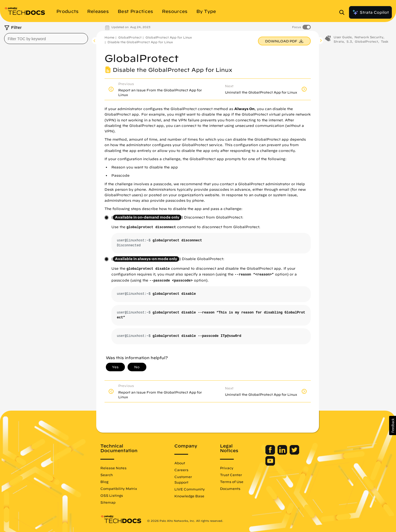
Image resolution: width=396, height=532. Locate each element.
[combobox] (46, 39)
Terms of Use (232, 482)
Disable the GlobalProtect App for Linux (140, 42)
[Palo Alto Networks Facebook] (271, 453)
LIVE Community (190, 489)
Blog (104, 482)
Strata (339, 42)
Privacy (227, 468)
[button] (393, 425)
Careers (181, 470)
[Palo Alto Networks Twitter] (294, 453)
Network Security (369, 38)
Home (109, 37)
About (180, 463)
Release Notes (113, 468)
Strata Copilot (370, 12)
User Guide (343, 38)
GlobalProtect (130, 37)
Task (385, 42)
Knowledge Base (189, 496)
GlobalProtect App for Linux (169, 37)
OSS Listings (112, 495)
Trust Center (231, 475)
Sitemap (108, 502)
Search (107, 475)
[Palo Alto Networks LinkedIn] (283, 453)
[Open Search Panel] (343, 12)
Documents (230, 489)
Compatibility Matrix (119, 489)
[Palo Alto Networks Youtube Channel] (270, 464)
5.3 (349, 42)
